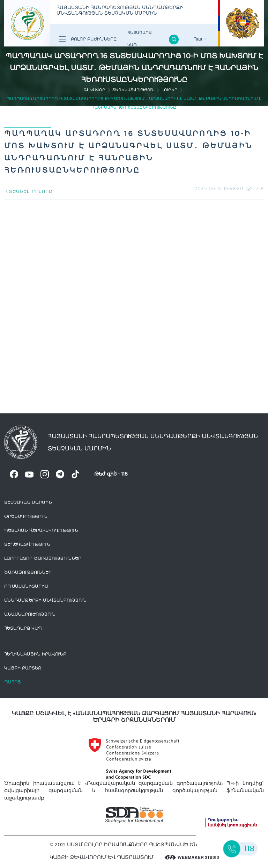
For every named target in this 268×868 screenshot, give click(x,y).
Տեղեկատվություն (133, 90)
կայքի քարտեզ (23, 668)
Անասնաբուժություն (30, 614)
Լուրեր (170, 90)
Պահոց (13, 682)
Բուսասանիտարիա (26, 586)
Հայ (201, 39)
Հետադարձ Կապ (139, 39)
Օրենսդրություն (26, 516)
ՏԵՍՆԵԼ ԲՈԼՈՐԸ (28, 191)
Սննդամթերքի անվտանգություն (45, 600)
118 (124, 474)
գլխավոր (95, 90)
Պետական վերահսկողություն (41, 530)
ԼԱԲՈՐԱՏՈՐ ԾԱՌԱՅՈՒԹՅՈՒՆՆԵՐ (43, 558)
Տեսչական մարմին (28, 502)
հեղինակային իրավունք (35, 654)
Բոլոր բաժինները (88, 39)
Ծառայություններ (28, 572)
